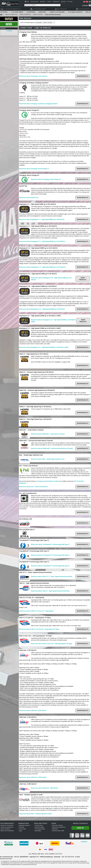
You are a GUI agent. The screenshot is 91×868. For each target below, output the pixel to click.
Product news (39, 825)
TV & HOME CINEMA (17, 12)
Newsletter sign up (80, 823)
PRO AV (88, 12)
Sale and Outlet (39, 827)
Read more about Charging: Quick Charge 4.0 (46, 179)
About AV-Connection (7, 825)
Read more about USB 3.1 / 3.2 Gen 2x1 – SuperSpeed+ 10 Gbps (39, 629)
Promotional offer (40, 829)
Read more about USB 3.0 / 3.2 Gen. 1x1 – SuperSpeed (36, 611)
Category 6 (41, 481)
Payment (22, 827)
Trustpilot (9, 31)
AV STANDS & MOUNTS (75, 12)
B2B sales (64, 2)
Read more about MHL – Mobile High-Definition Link (48, 459)
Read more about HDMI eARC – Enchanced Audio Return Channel (52, 448)
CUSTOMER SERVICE (7, 823)
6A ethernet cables (53, 481)
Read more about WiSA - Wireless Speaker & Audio (36, 814)
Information (56, 2)
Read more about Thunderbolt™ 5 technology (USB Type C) (50, 566)
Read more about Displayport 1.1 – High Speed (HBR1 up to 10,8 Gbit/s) (42, 219)
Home (27, 2)
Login (71, 2)
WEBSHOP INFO (24, 823)
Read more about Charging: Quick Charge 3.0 (34, 169)
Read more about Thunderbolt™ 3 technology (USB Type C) (50, 544)
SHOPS (54, 823)
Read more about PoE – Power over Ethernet (34, 487)
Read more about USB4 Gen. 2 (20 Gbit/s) (33, 710)
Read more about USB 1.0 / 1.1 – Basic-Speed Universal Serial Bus (52, 576)
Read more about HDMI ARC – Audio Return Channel (48, 434)
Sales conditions (5, 829)
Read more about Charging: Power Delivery (33, 76)
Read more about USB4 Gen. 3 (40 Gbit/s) (33, 777)
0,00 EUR (85, 6)
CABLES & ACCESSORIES (57, 12)
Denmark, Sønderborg (59, 827)
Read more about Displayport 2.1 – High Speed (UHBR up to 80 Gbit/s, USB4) (44, 347)
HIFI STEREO (4, 12)
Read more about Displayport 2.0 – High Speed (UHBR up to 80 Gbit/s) (42, 309)
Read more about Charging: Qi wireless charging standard (38, 104)
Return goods (34, 2)
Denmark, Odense (58, 825)
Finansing (43, 2)
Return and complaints (7, 831)
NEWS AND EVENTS (41, 823)
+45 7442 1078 (69, 857)
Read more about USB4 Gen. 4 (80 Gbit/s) (45, 788)
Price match (22, 829)
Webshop (55, 829)
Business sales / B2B (58, 831)
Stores (49, 2)
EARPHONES (42, 12)
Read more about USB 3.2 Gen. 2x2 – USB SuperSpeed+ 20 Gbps (52, 644)
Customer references (7, 827)
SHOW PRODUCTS (83, 76)
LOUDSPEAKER (31, 12)
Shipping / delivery (24, 825)
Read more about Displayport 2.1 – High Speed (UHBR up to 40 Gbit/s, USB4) (54, 321)
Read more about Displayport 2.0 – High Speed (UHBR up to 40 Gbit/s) (51, 279)
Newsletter (38, 831)
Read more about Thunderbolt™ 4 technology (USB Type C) (50, 555)
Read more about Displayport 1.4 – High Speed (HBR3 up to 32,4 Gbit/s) (42, 267)
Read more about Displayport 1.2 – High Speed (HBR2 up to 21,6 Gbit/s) (42, 241)
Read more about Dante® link (29, 198)
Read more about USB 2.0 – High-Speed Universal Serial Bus (50, 591)
